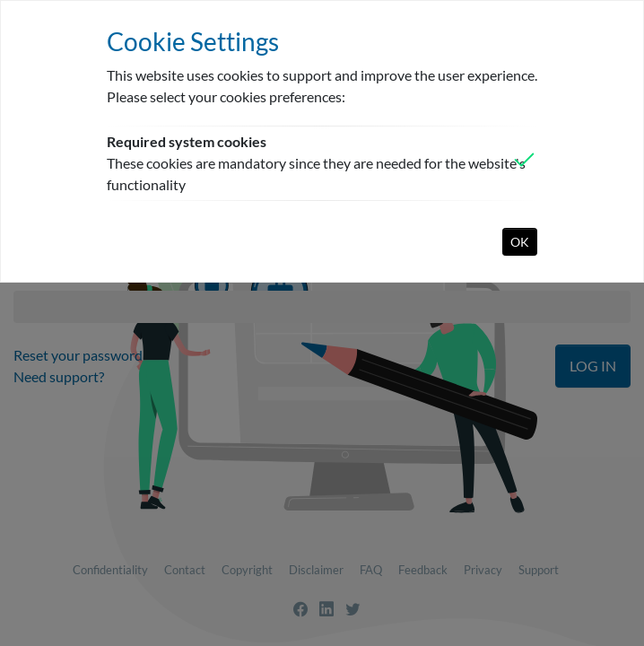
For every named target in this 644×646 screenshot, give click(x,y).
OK (520, 242)
